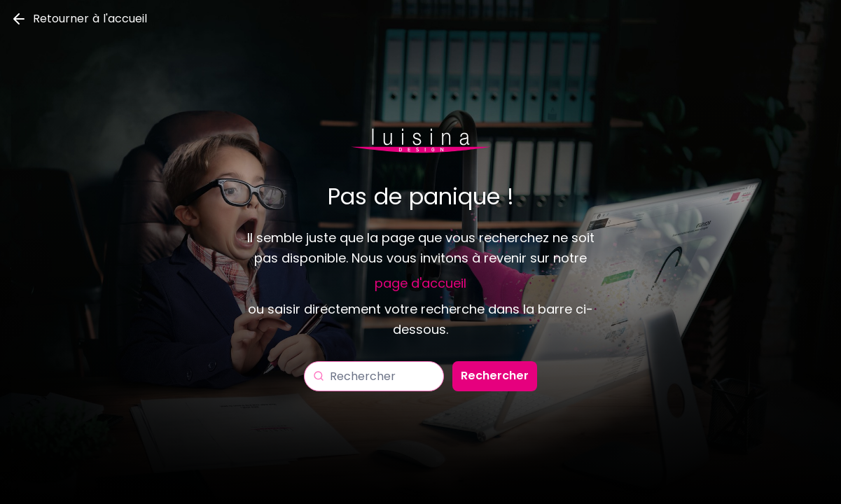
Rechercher (495, 376)
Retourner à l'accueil (79, 19)
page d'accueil (420, 283)
